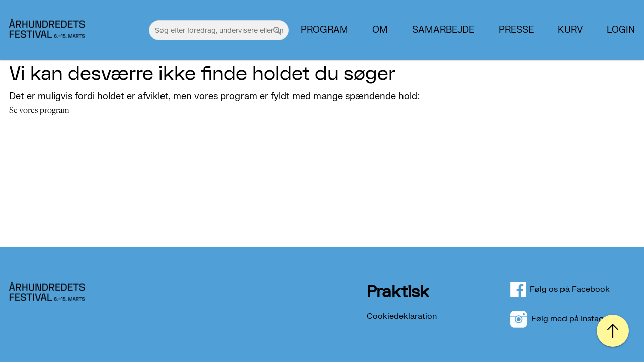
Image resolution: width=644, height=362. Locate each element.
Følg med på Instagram (564, 319)
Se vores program (39, 110)
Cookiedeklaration (402, 316)
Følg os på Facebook (566, 289)
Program (325, 30)
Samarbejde (443, 30)
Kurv (570, 30)
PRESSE (516, 30)
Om (380, 30)
